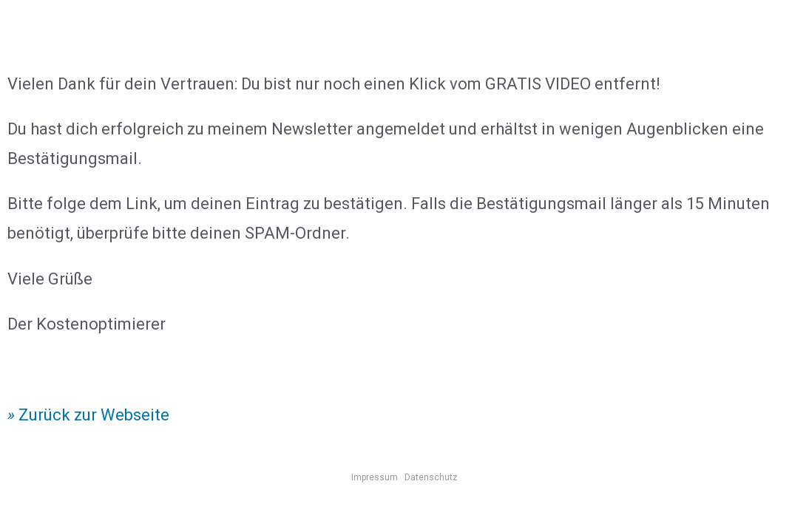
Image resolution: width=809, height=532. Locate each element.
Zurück (43, 415)
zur (84, 415)
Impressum (375, 477)
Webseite (133, 415)
